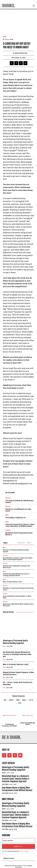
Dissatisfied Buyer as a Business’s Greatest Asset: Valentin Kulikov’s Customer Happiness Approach (18, 559)
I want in (18, 846)
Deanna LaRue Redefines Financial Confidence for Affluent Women (17, 597)
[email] (18, 841)
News (5, 37)
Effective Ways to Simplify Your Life (15, 518)
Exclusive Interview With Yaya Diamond (28, 724)
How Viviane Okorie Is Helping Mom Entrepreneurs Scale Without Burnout (16, 567)
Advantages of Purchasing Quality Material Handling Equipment (16, 551)
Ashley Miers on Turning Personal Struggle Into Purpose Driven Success (18, 589)
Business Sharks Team (21, 53)
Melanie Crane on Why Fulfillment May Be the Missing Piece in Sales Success (18, 605)
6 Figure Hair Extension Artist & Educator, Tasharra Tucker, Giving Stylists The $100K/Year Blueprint (20, 525)
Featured (5, 556)
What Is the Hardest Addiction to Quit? (12, 582)
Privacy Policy (24, 851)
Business (8, 498)
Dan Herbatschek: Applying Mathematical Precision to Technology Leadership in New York (16, 575)
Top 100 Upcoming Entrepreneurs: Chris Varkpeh (9, 725)
